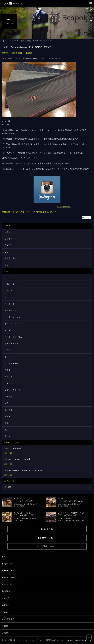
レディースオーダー (13, 390)
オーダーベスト (12, 344)
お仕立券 (9, 291)
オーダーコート (12, 304)
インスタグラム (64, 207)
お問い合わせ (47, 538)
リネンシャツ (11, 383)
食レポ (8, 436)
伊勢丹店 (9, 245)
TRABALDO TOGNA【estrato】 (17, 459)
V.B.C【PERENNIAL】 (13, 448)
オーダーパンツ (12, 330)
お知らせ (9, 297)
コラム (8, 350)
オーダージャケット (13, 317)
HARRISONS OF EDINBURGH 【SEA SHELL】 (24, 470)
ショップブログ (13, 41)
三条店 (8, 232)
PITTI (7, 277)
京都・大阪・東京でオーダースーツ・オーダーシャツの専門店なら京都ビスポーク (35, 640)
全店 (7, 252)
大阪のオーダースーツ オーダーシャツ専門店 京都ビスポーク (29, 212)
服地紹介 (29, 53)
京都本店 (9, 239)
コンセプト (6, 598)
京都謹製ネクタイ (9, 591)
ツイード (9, 357)
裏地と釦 (9, 423)
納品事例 (5, 605)
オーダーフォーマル (13, 337)
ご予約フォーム (47, 546)
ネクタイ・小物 (12, 364)
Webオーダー (10, 284)
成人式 (8, 403)
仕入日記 (9, 397)
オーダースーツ (12, 324)
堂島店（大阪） (27, 41)
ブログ (8, 370)
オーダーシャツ (12, 310)
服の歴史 (9, 410)
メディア (9, 377)
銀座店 (8, 265)
